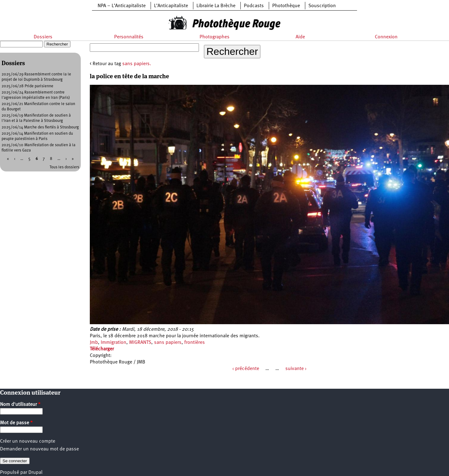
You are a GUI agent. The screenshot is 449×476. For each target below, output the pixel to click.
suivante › (296, 369)
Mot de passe (16, 423)
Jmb (94, 343)
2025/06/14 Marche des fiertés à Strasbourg (40, 127)
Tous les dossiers (64, 167)
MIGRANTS (140, 343)
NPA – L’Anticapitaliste (122, 6)
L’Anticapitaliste (171, 6)
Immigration (113, 343)
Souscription (322, 6)
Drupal (35, 473)
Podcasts (254, 6)
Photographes (215, 37)
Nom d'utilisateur (20, 405)
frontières (195, 343)
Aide (300, 37)
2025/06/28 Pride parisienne (27, 86)
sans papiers (168, 343)
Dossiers (43, 37)
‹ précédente (246, 369)
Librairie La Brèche (216, 6)
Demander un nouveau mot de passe (39, 449)
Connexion (386, 37)
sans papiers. (137, 64)
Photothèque (286, 6)
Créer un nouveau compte (28, 441)
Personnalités (129, 37)
